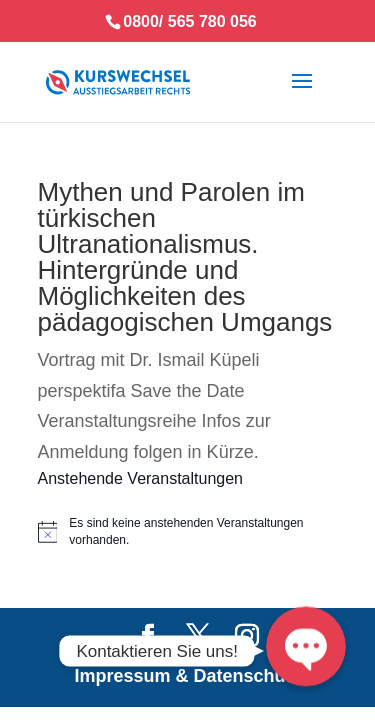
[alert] (188, 531)
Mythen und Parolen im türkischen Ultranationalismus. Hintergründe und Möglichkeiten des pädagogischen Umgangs (185, 257)
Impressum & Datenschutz (187, 676)
